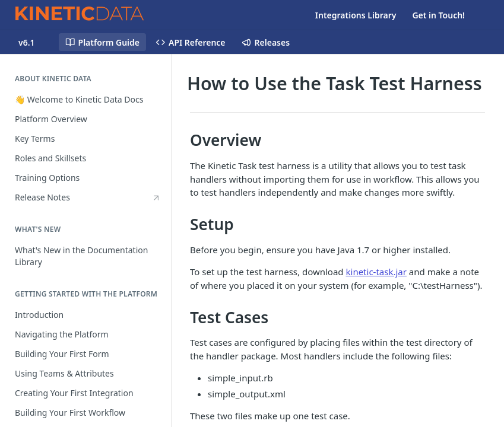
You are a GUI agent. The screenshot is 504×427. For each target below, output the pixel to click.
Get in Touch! (438, 15)
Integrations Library (356, 15)
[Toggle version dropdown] (34, 42)
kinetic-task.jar (376, 272)
